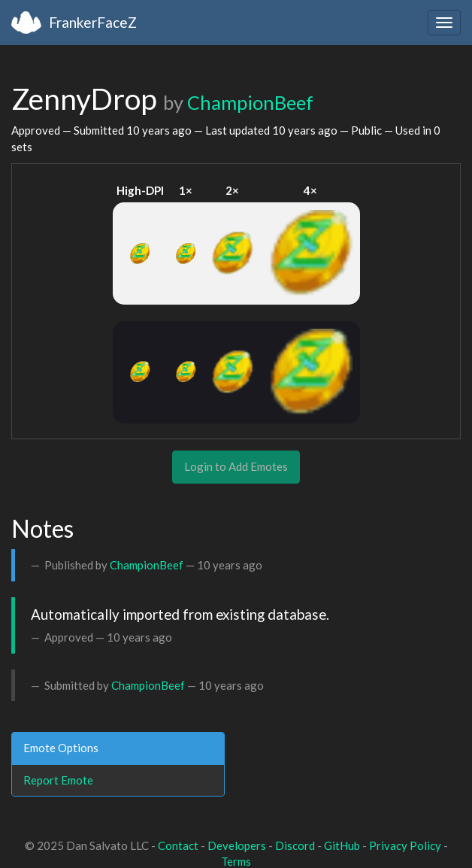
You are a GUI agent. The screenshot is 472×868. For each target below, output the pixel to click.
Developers (237, 845)
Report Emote (58, 780)
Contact (178, 845)
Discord (295, 845)
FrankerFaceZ (93, 22)
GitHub (342, 845)
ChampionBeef (250, 102)
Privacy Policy (405, 845)
